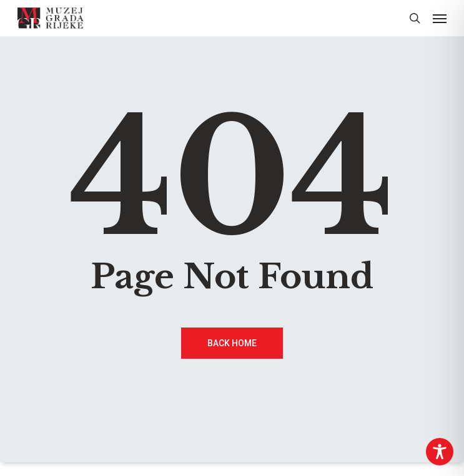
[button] (440, 18)
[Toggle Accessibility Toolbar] (440, 452)
